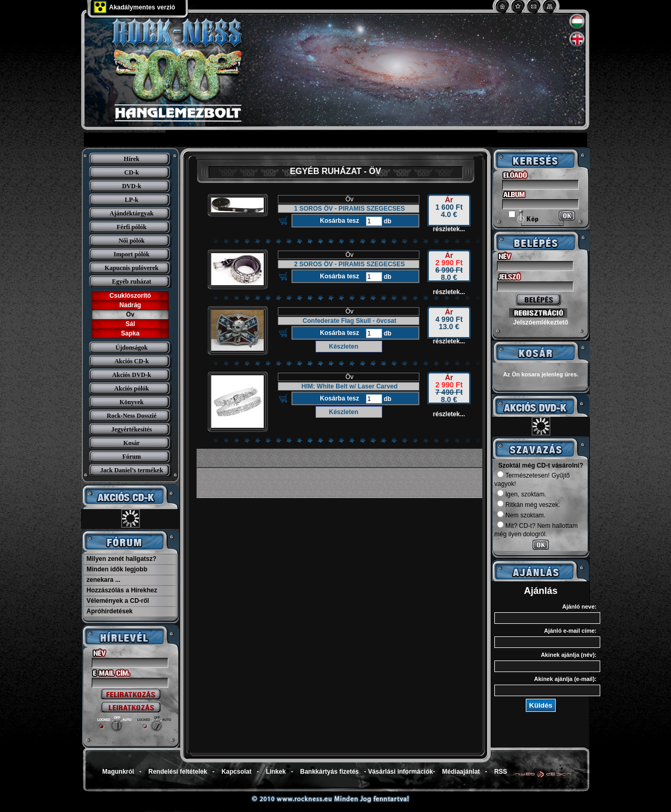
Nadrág (130, 305)
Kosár (131, 443)
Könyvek (132, 402)
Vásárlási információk (401, 772)
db (387, 221)
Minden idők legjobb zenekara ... (117, 575)
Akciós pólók (132, 388)
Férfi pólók (132, 227)
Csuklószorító (130, 296)
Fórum (131, 457)
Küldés (540, 705)
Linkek (276, 772)
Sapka (130, 333)
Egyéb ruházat (132, 282)
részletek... (449, 229)
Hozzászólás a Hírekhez (122, 590)
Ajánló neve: (580, 607)
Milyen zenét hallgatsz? (121, 559)
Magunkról (118, 772)
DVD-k (132, 186)
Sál (130, 324)
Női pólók (132, 241)
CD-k (132, 172)
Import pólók (132, 254)
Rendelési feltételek (178, 772)
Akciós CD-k (132, 361)
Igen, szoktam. (522, 494)
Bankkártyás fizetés (329, 772)
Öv (130, 315)
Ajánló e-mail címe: (570, 631)
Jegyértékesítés (131, 429)
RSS (501, 772)
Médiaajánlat (461, 772)
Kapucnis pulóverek (132, 268)
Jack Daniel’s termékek (132, 470)
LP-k (132, 200)
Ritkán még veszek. (529, 505)
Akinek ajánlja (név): (569, 655)
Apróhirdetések (110, 611)
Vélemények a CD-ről (118, 601)
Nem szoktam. (521, 515)
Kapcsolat (236, 772)
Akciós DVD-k (132, 375)
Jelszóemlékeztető (541, 322)
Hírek (132, 159)
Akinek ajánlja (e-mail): (565, 679)
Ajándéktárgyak (132, 213)
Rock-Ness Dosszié (132, 416)
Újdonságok (131, 348)
